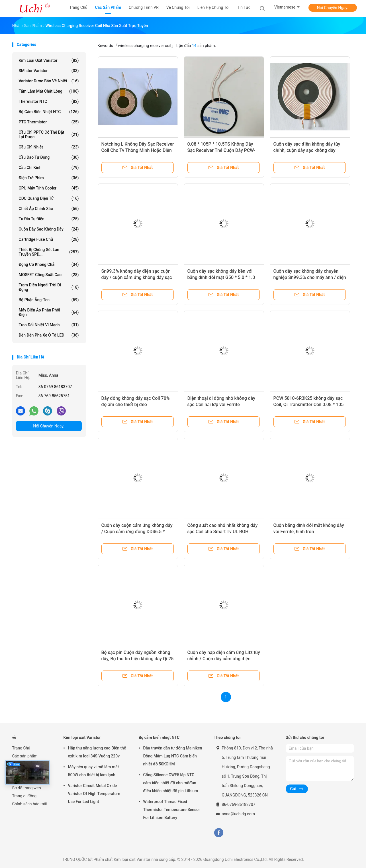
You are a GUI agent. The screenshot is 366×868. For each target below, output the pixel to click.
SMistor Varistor (49, 71)
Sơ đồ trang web (27, 788)
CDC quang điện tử (49, 198)
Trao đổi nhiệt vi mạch (49, 325)
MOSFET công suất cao (49, 275)
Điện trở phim (49, 178)
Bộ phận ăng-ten (49, 300)
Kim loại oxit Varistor (49, 60)
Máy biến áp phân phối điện (49, 312)
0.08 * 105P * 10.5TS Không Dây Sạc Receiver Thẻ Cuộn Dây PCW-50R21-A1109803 (221, 150)
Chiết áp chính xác (49, 209)
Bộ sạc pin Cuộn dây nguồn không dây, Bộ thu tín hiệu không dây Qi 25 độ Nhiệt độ (138, 659)
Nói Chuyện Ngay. (333, 8)
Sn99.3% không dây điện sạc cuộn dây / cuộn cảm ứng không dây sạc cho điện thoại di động (137, 277)
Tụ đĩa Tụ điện (49, 219)
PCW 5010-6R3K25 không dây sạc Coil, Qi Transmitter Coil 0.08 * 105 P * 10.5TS (309, 405)
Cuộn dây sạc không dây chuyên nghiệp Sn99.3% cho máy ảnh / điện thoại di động (310, 277)
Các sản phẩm (25, 756)
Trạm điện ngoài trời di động (49, 287)
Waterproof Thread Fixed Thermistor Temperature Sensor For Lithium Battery (172, 810)
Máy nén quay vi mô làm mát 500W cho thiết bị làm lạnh (94, 771)
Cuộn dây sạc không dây (49, 229)
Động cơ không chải (49, 264)
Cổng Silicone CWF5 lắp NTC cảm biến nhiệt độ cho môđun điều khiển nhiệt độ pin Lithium (171, 783)
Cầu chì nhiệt (49, 147)
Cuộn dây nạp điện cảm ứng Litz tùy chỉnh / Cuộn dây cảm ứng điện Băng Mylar (224, 659)
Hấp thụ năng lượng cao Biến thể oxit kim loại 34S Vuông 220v (97, 752)
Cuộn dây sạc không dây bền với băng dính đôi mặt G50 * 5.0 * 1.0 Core (221, 277)
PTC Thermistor (49, 122)
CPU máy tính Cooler (49, 188)
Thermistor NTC (49, 101)
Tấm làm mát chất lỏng (49, 91)
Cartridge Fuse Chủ (49, 239)
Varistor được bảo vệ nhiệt (49, 81)
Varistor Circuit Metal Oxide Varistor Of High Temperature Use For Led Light (94, 794)
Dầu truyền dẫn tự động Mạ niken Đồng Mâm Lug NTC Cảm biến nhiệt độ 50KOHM (173, 756)
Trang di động (24, 796)
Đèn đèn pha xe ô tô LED (49, 335)
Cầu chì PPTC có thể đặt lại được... (49, 135)
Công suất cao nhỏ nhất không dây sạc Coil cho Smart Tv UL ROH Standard (223, 532)
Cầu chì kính (49, 168)
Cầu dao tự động (49, 157)
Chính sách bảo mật (30, 804)
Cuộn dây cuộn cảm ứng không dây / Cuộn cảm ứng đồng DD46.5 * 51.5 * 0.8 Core (137, 532)
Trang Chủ (21, 748)
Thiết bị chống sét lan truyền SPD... (49, 252)
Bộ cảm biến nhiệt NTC (49, 112)
